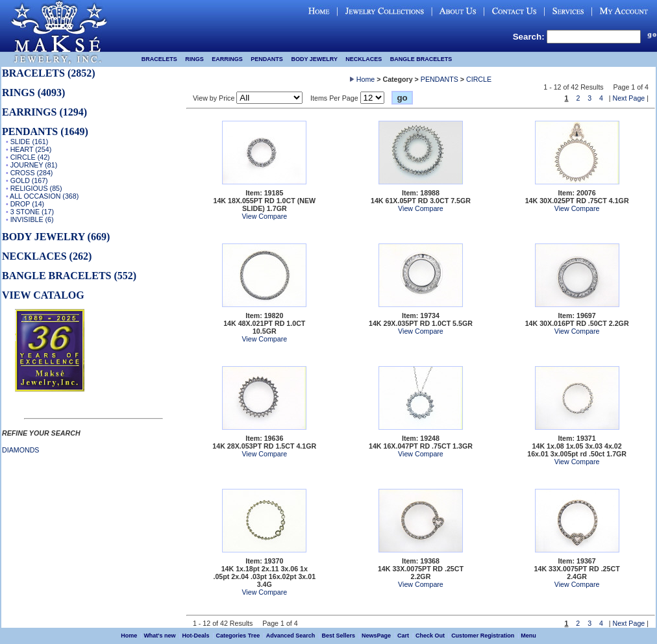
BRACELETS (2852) (49, 73)
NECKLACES (364, 59)
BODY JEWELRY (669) (56, 237)
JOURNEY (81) (34, 165)
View (249, 216)
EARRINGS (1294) (44, 112)
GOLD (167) (29, 180)
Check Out (430, 636)
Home (366, 79)
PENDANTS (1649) (45, 131)
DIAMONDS (20, 450)
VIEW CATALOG (43, 295)
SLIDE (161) (30, 142)
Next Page (629, 98)
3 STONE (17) (32, 212)
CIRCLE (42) (30, 157)
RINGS (194, 59)
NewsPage (376, 636)
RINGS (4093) (33, 93)
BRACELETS (159, 59)
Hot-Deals (196, 636)
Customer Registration (483, 636)
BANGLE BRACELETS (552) (69, 276)
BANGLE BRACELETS (421, 59)
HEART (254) (31, 149)
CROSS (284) (32, 173)
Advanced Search (291, 636)
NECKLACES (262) (47, 256)
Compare (273, 216)
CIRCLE (479, 79)
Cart (403, 636)
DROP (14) (28, 204)
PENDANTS (267, 59)
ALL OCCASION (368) (44, 196)
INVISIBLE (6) (32, 219)
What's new (159, 636)
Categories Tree (238, 636)
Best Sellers (338, 636)
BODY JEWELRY (314, 59)
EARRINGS (227, 59)
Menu (528, 636)
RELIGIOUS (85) (36, 188)
